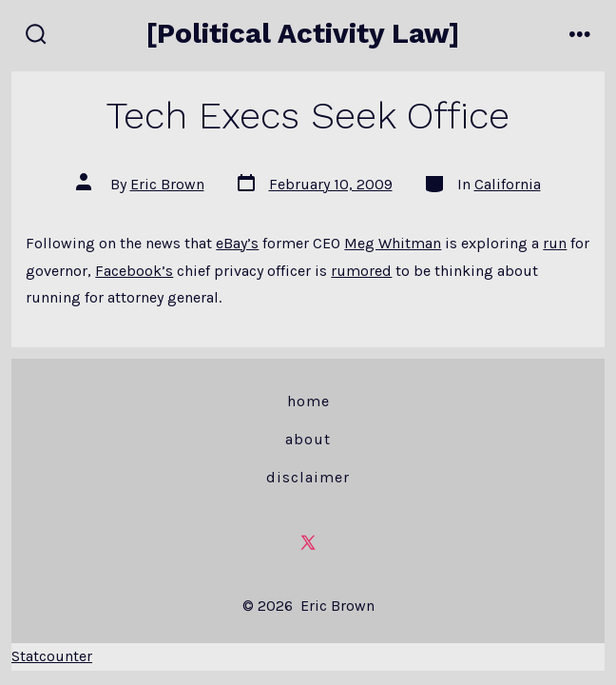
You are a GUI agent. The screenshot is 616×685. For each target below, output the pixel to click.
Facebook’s (134, 271)
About (308, 439)
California (508, 184)
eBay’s (237, 243)
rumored (361, 271)
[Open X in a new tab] (308, 543)
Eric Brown (167, 184)
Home (308, 401)
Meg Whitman (393, 243)
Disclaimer (308, 477)
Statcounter (52, 656)
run (555, 243)
